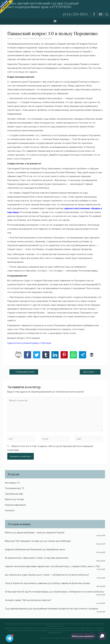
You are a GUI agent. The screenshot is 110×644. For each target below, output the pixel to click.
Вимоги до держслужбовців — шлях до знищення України (35, 532)
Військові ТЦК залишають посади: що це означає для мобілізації (38, 541)
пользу (40, 38)
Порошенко (47, 38)
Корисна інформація (15, 505)
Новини (10, 38)
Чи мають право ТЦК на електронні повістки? (28, 600)
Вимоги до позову (15, 499)
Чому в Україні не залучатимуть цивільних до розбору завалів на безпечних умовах (48, 583)
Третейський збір (14, 494)
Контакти (10, 510)
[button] (55, 21)
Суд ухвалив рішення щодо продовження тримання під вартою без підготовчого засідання (51, 609)
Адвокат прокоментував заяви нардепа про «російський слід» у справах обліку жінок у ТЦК (52, 566)
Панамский (33, 38)
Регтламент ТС (12, 483)
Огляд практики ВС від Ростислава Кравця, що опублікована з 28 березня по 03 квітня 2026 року (55, 592)
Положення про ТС (15, 488)
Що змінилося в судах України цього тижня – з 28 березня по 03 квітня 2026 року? (47, 575)
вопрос (26, 38)
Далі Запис (90, 372)
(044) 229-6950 (75, 14)
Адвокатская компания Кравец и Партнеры (29, 343)
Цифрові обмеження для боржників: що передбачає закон (35, 549)
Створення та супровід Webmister (55, 638)
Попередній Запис (24, 372)
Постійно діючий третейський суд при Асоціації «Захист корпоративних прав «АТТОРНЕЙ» (44, 5)
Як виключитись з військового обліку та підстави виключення (37, 558)
